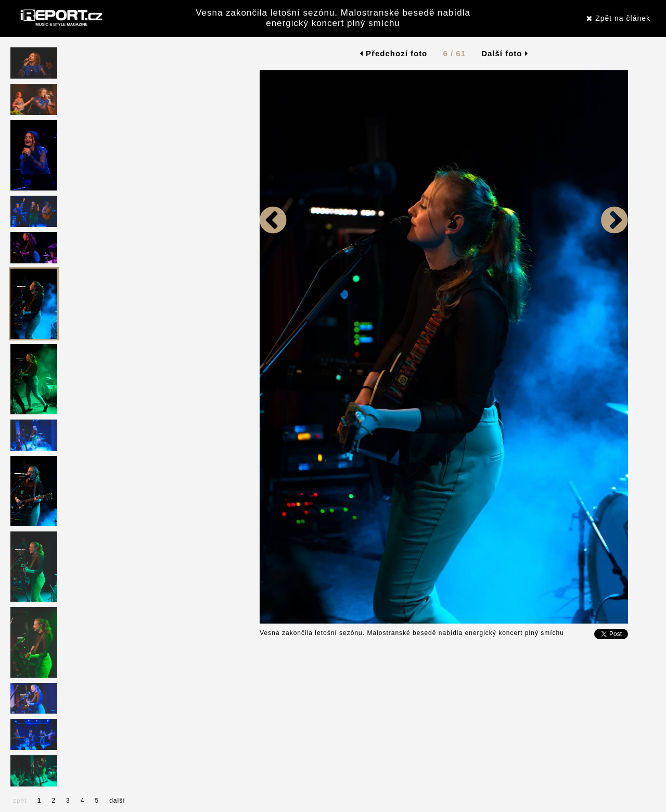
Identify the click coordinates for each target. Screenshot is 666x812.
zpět (20, 801)
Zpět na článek (618, 18)
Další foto (505, 53)
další (117, 801)
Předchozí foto (394, 53)
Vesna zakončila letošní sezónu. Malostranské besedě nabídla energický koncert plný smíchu (333, 18)
